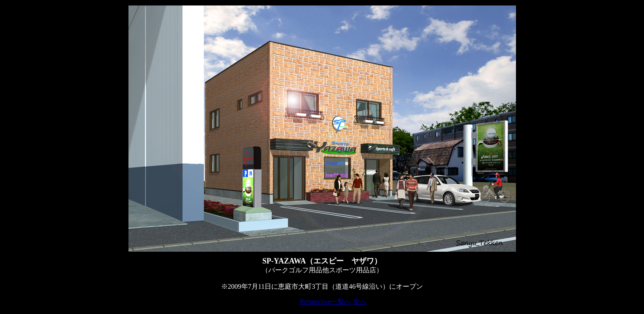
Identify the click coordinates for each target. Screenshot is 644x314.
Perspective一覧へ (326, 302)
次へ (360, 302)
